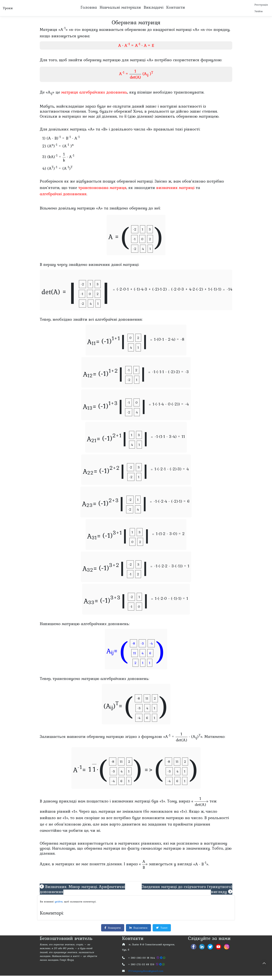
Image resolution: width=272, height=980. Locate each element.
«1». (163, 802)
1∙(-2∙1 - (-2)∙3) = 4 (172, 470)
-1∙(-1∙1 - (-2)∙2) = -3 (171, 372)
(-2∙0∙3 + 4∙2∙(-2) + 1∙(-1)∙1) (196, 290)
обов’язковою (68, 825)
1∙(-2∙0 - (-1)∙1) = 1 (172, 599)
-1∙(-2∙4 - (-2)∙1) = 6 (172, 502)
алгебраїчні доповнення (63, 195)
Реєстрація (261, 5)
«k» (149, 130)
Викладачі (153, 8)
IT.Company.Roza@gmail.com (147, 975)
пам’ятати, (50, 188)
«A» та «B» (98, 130)
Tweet (163, 930)
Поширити (112, 930)
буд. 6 (126, 953)
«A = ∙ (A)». (183, 738)
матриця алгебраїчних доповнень (94, 93)
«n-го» (75, 30)
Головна (88, 8)
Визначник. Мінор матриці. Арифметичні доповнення (82, 890)
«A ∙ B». (201, 865)
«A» (63, 30)
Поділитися (139, 930)
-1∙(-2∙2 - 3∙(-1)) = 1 (172, 567)
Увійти (258, 12)
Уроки (8, 8)
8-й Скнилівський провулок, (160, 947)
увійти (60, 903)
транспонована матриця (102, 188)
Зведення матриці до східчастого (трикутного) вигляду (187, 890)
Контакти (175, 8)
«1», (66, 818)
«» (200, 802)
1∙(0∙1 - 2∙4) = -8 (169, 340)
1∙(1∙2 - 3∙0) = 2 (170, 534)
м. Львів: (135, 947)
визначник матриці (175, 188)
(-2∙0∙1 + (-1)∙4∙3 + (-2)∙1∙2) (142, 290)
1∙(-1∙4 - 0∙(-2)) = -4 (171, 405)
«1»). (184, 812)
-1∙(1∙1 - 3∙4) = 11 (170, 437)
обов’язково (194, 182)
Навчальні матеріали (120, 8)
